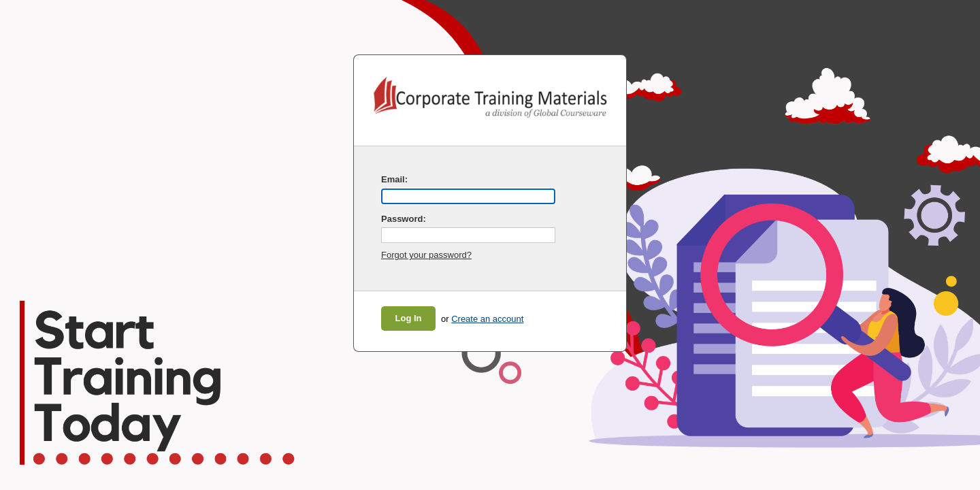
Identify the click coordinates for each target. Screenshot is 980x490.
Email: (394, 179)
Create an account (487, 319)
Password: (404, 219)
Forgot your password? (426, 255)
